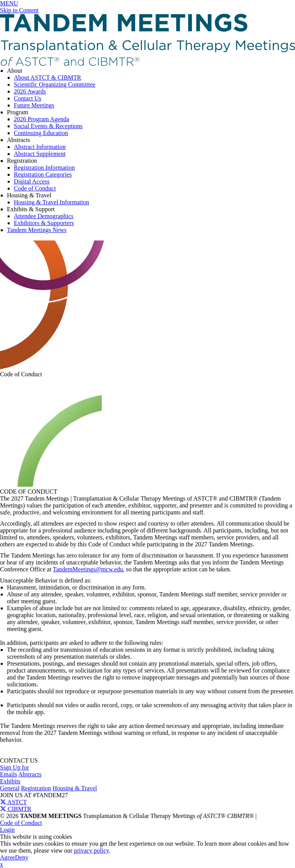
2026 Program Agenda (41, 119)
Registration (22, 161)
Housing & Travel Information (51, 202)
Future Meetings (34, 105)
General (10, 788)
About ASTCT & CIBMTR (47, 78)
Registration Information (44, 168)
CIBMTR (16, 809)
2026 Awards (30, 91)
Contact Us (28, 98)
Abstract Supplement (40, 154)
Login (7, 830)
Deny (22, 857)
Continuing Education (41, 133)
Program (17, 112)
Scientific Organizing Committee (55, 84)
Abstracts (18, 140)
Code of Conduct (35, 188)
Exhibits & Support (31, 209)
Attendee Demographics (44, 216)
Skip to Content (19, 10)
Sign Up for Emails (15, 771)
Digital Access (32, 181)
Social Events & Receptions (48, 126)
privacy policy (91, 850)
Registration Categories (43, 174)
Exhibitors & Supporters (44, 223)
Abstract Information (40, 147)
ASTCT (13, 802)
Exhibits (10, 781)
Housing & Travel (29, 195)
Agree (7, 857)
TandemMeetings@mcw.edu (88, 569)
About (15, 71)
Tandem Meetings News (37, 230)
